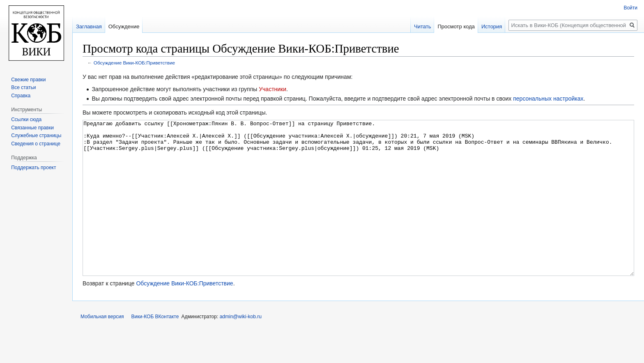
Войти (630, 8)
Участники (273, 89)
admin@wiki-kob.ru (241, 347)
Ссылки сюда (26, 119)
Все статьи (23, 87)
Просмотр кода (456, 26)
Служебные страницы (36, 136)
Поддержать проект (33, 168)
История (492, 26)
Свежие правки (28, 80)
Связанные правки (32, 128)
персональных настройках (548, 99)
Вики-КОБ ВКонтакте (155, 347)
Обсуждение (124, 26)
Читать (422, 26)
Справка (21, 96)
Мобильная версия (102, 347)
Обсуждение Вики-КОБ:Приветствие (134, 63)
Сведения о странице (36, 144)
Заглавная (89, 26)
